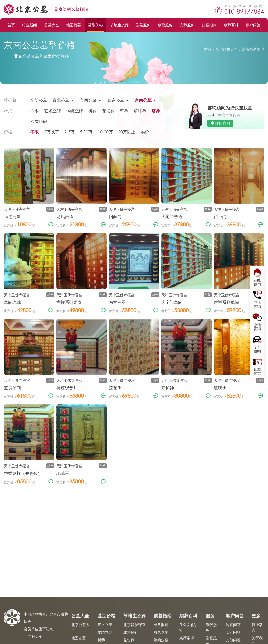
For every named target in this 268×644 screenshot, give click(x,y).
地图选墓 (79, 638)
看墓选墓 (161, 632)
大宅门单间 (172, 302)
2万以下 (52, 132)
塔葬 (156, 111)
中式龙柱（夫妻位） (23, 473)
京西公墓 (88, 100)
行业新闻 (30, 25)
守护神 (168, 388)
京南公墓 (143, 100)
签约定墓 (161, 640)
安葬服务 (187, 25)
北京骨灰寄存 (134, 625)
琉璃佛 (220, 388)
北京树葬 (131, 632)
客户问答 (253, 25)
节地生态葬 (119, 25)
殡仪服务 (165, 25)
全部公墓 (39, 100)
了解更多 (35, 636)
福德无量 (12, 216)
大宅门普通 (172, 216)
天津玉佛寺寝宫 (17, 209)
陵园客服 (223, 123)
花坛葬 (108, 111)
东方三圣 (117, 302)
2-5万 (69, 132)
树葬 (92, 111)
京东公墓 (116, 100)
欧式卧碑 (39, 121)
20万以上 (127, 132)
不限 (35, 111)
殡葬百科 (231, 25)
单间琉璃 (12, 302)
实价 (145, 132)
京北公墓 (61, 100)
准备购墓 (161, 625)
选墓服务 (143, 25)
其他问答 (233, 640)
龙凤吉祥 (65, 216)
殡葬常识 (187, 638)
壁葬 (124, 111)
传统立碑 (75, 111)
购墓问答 (233, 625)
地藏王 (63, 473)
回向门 (115, 216)
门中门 (220, 216)
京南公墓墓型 (253, 49)
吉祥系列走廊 (69, 302)
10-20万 (105, 132)
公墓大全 (52, 25)
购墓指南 (209, 25)
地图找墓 (74, 25)
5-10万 (86, 132)
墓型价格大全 (227, 49)
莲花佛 (115, 388)
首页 (11, 25)
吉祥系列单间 (226, 302)
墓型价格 (95, 25)
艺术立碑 (52, 111)
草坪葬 (140, 111)
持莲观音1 (66, 388)
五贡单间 (12, 388)
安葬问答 (233, 632)
